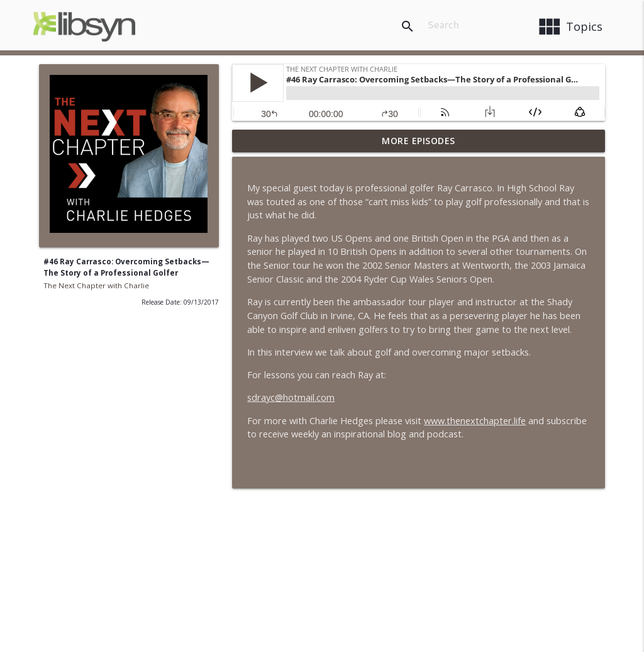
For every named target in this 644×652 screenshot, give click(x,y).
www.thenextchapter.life (475, 421)
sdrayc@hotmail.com (291, 397)
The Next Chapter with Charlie (96, 285)
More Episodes (419, 141)
